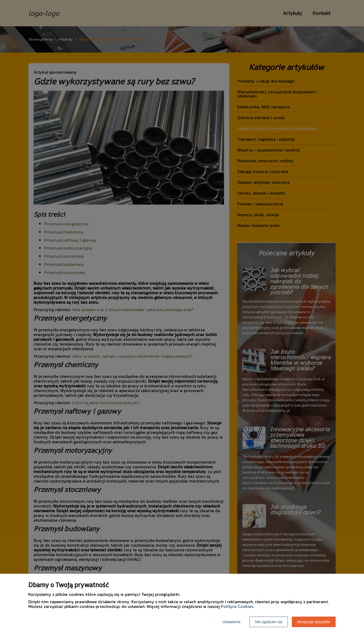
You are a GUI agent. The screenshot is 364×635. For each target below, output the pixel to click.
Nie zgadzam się (269, 622)
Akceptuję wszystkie (314, 622)
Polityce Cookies (237, 606)
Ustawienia (231, 622)
